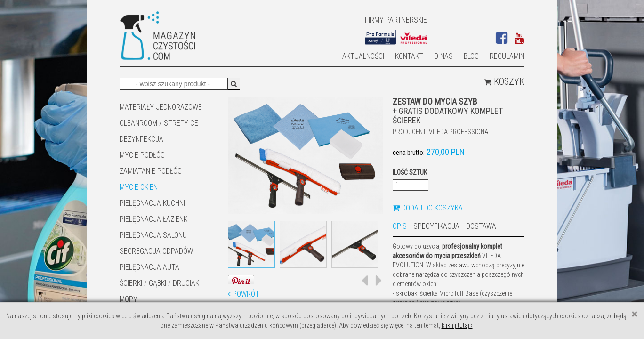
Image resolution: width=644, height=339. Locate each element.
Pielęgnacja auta (149, 267)
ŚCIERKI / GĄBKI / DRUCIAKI (160, 283)
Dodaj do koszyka (428, 208)
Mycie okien (139, 187)
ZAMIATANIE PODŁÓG (151, 171)
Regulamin (507, 56)
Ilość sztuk (410, 172)
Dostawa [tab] (481, 226)
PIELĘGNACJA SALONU (153, 235)
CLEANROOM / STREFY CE (159, 123)
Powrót (244, 294)
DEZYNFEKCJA (141, 139)
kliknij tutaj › (457, 325)
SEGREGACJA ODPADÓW (156, 251)
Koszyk (504, 81)
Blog (471, 56)
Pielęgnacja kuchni (152, 203)
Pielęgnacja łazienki (154, 219)
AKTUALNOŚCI (363, 56)
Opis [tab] (400, 226)
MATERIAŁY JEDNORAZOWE (161, 107)
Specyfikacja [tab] (436, 226)
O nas (443, 56)
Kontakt (409, 56)
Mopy (129, 299)
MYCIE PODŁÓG (142, 155)
